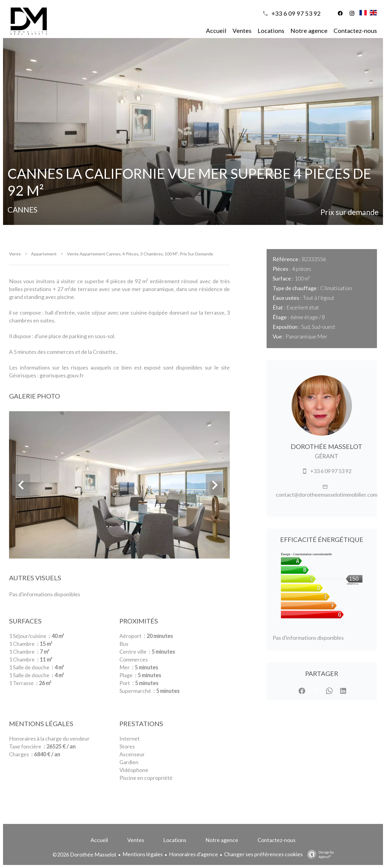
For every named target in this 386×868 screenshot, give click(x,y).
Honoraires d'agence (193, 854)
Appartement (44, 254)
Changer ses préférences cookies (263, 854)
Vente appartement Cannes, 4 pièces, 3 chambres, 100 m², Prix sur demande (140, 254)
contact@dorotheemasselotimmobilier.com (326, 495)
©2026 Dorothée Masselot (84, 854)
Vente (15, 254)
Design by (319, 854)
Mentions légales (143, 854)
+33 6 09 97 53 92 (296, 13)
